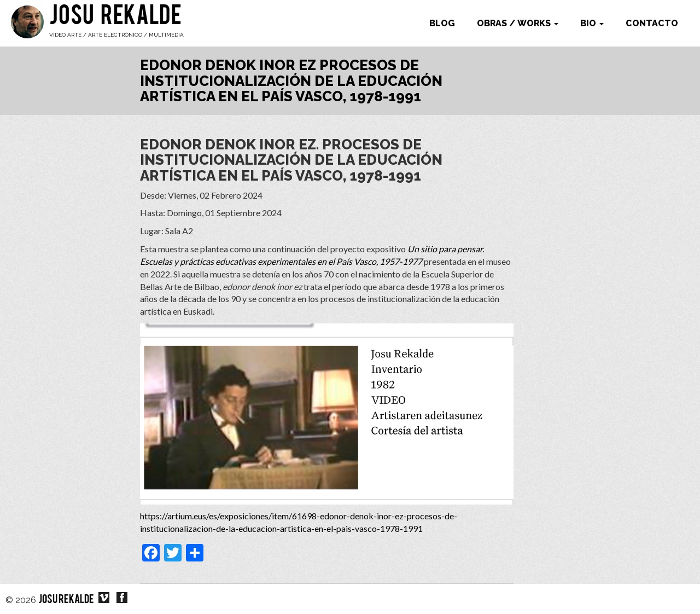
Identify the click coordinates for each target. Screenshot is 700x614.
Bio (592, 23)
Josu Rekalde (115, 18)
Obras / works (518, 23)
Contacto (652, 23)
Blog (442, 23)
